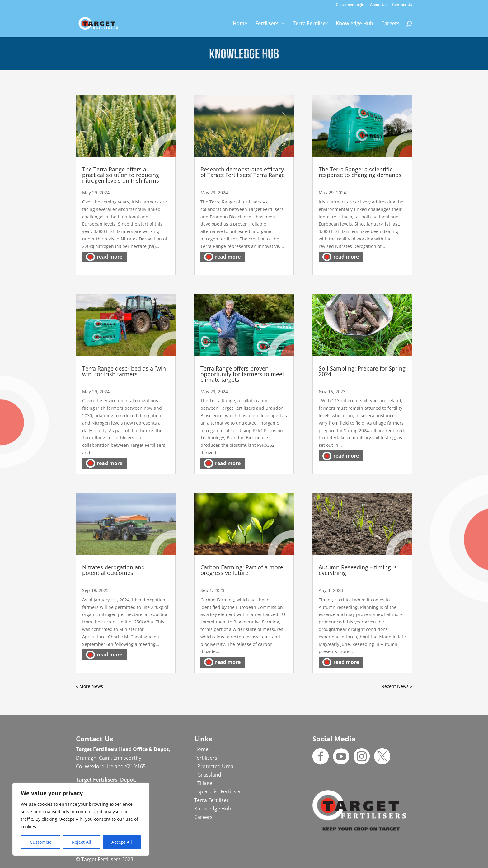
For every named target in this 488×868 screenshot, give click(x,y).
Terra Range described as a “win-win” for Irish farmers (125, 371)
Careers (390, 24)
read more (110, 257)
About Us (378, 5)
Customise (41, 842)
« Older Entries (91, 686)
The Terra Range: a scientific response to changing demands (360, 172)
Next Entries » (398, 686)
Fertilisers (267, 24)
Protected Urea (215, 766)
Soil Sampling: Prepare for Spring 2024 (362, 371)
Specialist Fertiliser (219, 791)
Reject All (82, 842)
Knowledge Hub (354, 24)
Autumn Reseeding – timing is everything (358, 570)
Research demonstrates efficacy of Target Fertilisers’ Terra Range (243, 172)
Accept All (122, 842)
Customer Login (350, 5)
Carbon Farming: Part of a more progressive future (242, 570)
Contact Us (402, 5)
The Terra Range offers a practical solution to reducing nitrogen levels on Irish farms (121, 175)
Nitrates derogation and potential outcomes (113, 570)
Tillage (205, 783)
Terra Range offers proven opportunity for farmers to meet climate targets (242, 374)
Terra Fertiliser (310, 24)
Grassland (209, 775)
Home (240, 24)
